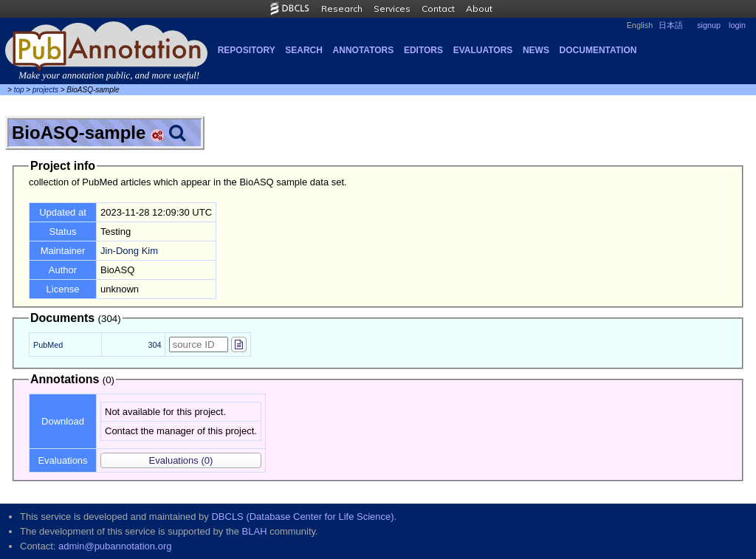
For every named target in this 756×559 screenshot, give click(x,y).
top (19, 90)
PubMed (48, 345)
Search (304, 50)
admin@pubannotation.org (115, 546)
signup (709, 25)
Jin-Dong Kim (129, 251)
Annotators (364, 50)
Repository (247, 50)
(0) (181, 460)
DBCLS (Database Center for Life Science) (302, 517)
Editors (423, 50)
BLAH (255, 531)
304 (154, 345)
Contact (438, 8)
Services (392, 8)
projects (45, 90)
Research (342, 8)
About (479, 8)
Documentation (598, 50)
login (737, 25)
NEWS (536, 50)
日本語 (671, 25)
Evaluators (483, 50)
